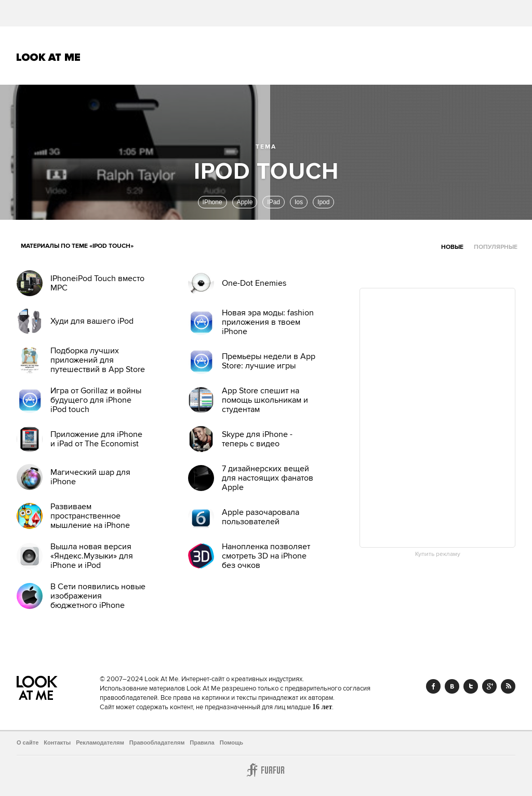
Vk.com (452, 686)
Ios (299, 202)
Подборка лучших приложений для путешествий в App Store (98, 360)
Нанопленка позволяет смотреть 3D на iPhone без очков (266, 556)
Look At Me (49, 57)
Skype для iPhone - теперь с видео (257, 439)
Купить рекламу (438, 554)
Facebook (433, 686)
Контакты (57, 742)
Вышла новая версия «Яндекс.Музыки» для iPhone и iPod (92, 556)
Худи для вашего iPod (92, 321)
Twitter (471, 686)
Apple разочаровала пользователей (261, 517)
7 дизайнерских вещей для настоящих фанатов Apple (268, 478)
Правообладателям (157, 742)
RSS (508, 686)
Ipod (323, 202)
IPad (274, 202)
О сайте (28, 742)
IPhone (212, 202)
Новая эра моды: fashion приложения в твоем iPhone (268, 322)
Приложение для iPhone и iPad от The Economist (96, 439)
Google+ (489, 686)
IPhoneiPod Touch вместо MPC (97, 283)
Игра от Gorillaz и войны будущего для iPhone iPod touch (96, 400)
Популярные (496, 247)
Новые (452, 247)
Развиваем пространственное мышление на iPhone (90, 516)
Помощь (231, 742)
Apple (245, 202)
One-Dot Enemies (254, 283)
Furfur (266, 770)
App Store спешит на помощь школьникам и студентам (265, 400)
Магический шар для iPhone (90, 477)
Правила (202, 742)
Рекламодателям (100, 742)
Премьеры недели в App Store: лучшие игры (269, 361)
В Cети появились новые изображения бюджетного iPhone (98, 596)
